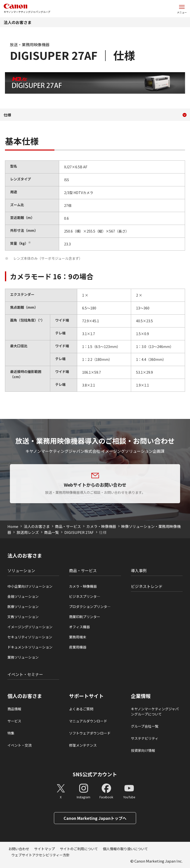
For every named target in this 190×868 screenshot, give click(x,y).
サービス (14, 721)
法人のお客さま (18, 22)
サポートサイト (86, 696)
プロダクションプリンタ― (90, 607)
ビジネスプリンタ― (85, 596)
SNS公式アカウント (95, 774)
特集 (11, 733)
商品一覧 (51, 532)
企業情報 (141, 696)
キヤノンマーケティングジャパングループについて (155, 711)
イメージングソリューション (30, 627)
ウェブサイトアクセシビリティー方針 (41, 855)
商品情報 (14, 709)
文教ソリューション (23, 617)
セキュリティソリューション (30, 637)
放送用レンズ (28, 532)
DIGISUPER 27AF (79, 532)
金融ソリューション (23, 596)
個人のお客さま (25, 696)
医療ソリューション (23, 607)
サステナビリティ (145, 738)
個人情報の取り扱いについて (125, 849)
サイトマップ (45, 849)
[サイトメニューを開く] (182, 9)
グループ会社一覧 (145, 726)
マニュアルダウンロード (88, 721)
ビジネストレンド (147, 586)
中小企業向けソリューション (30, 586)
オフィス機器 (79, 627)
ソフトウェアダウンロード (90, 733)
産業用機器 (78, 647)
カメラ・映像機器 (101, 526)
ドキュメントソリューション (30, 647)
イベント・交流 (20, 745)
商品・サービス (68, 526)
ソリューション (21, 570)
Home (13, 526)
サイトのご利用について (79, 849)
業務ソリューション (23, 657)
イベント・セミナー (25, 674)
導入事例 (139, 570)
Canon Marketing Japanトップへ (95, 818)
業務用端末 (78, 637)
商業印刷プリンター (85, 617)
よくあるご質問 (81, 709)
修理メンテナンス (83, 745)
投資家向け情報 (143, 750)
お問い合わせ (19, 849)
